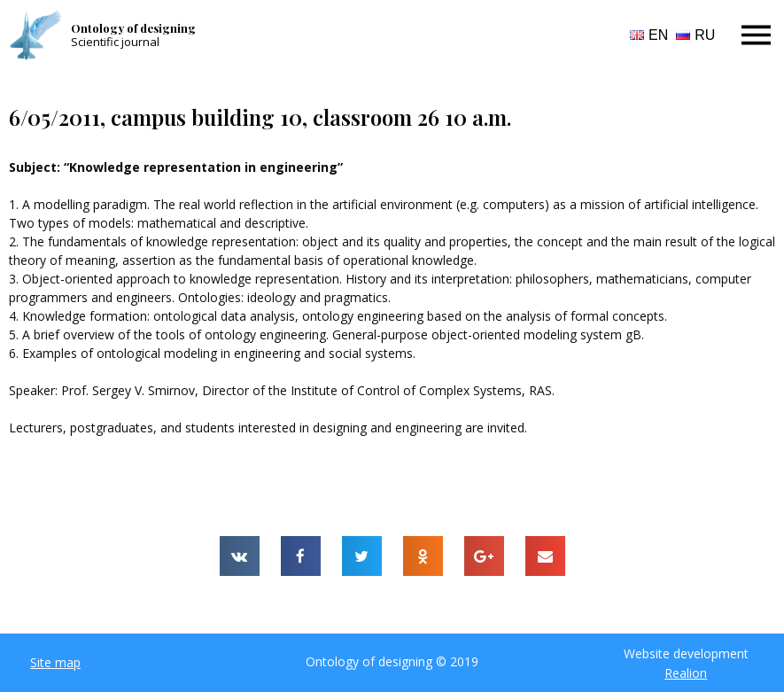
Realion (686, 673)
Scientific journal (115, 42)
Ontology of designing (133, 28)
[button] (55, 663)
